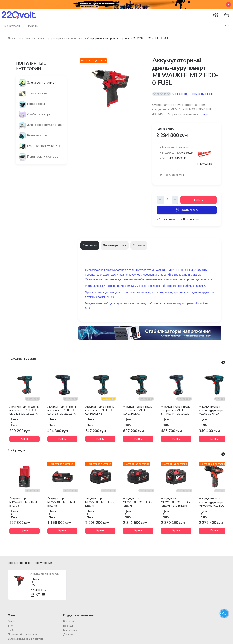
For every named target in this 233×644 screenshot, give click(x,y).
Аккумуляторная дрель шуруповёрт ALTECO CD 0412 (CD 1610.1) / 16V (24, 410)
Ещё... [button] (206, 114)
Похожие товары (22, 359)
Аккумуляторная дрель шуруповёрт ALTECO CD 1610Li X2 (100, 410)
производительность (199, 279)
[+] (175, 200)
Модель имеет (94, 303)
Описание (90, 245)
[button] (199, 200)
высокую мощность (170, 279)
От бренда (17, 450)
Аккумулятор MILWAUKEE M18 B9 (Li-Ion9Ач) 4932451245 (176, 502)
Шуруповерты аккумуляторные (65, 38)
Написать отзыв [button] (202, 94)
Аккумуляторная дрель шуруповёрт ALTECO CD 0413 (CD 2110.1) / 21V (62, 410)
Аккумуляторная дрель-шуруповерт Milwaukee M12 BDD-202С (212, 502)
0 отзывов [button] (180, 94)
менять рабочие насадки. (189, 286)
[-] (160, 200)
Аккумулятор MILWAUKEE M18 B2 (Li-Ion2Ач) (62, 502)
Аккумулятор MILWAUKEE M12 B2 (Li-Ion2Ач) (24, 502)
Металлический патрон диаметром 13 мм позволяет (119, 286)
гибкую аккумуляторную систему (125, 303)
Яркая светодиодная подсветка (105, 292)
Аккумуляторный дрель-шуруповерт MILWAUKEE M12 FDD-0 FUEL (47, 574)
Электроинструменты (29, 38)
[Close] (228, 5)
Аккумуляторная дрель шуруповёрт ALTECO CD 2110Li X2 (138, 410)
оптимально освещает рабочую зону (150, 292)
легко (157, 286)
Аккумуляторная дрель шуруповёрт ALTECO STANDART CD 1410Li (176, 410)
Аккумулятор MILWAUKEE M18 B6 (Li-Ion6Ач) (138, 502)
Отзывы (139, 245)
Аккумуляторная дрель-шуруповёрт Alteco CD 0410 (211, 410)
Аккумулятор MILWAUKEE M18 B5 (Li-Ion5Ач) (100, 502)
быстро (168, 286)
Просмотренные (19, 563)
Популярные (43, 563)
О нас (12, 615)
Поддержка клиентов (78, 615)
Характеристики (115, 245)
